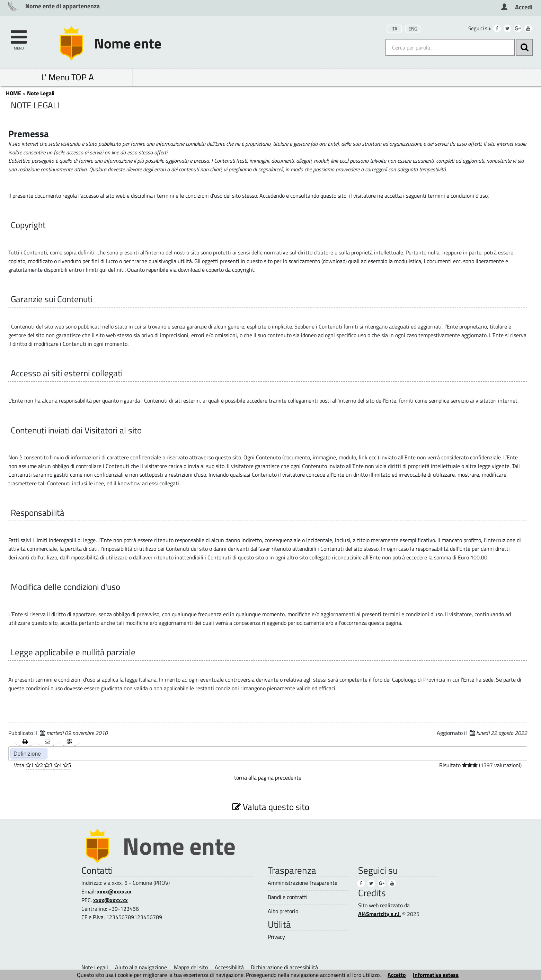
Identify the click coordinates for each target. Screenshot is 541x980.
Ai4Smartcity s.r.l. (379, 914)
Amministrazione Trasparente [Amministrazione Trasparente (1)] (303, 883)
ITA (394, 29)
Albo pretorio (283, 911)
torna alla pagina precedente (268, 777)
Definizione (27, 754)
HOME (14, 93)
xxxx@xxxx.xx (114, 891)
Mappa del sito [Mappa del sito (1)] (191, 967)
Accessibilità (229, 967)
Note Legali (41, 93)
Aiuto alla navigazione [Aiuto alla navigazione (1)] (141, 967)
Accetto (397, 975)
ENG (413, 29)
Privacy (276, 937)
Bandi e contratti (288, 897)
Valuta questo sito (271, 807)
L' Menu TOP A (68, 77)
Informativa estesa (436, 975)
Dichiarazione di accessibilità (284, 967)
